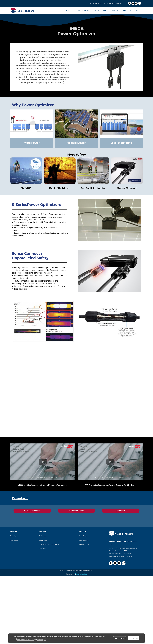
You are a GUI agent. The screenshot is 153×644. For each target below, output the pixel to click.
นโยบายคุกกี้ (42, 640)
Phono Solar (14, 540)
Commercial (43, 540)
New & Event (84, 540)
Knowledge (83, 536)
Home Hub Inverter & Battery (49, 544)
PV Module (43, 548)
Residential (43, 536)
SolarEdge (14, 536)
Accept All (134, 638)
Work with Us (84, 544)
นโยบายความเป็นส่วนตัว (26, 640)
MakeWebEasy (82, 574)
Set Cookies (119, 638)
